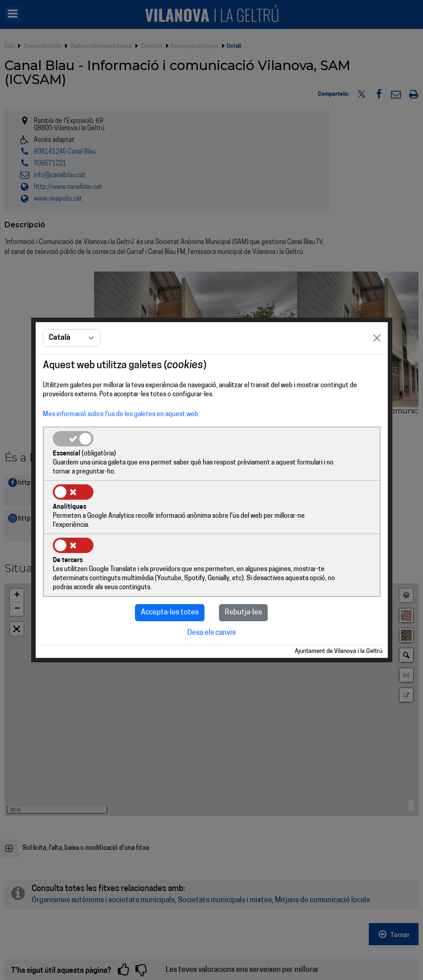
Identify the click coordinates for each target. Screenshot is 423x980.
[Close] (377, 366)
